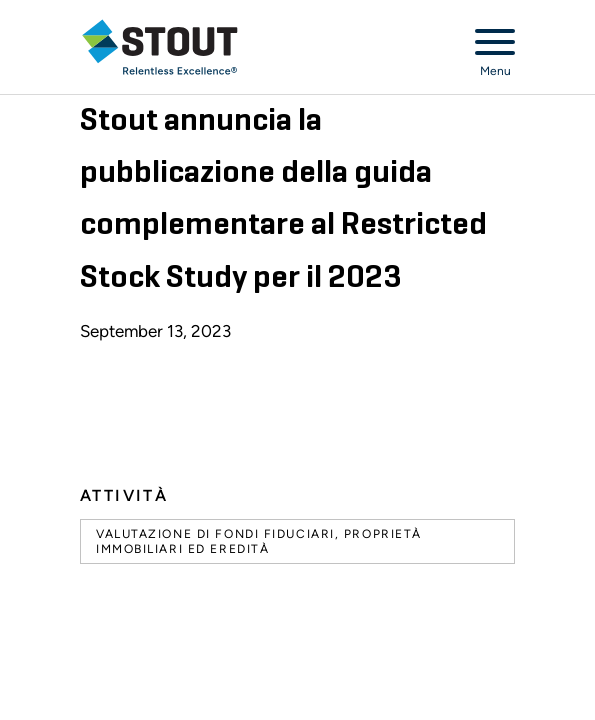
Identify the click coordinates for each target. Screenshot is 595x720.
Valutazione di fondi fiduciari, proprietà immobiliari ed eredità (259, 541)
